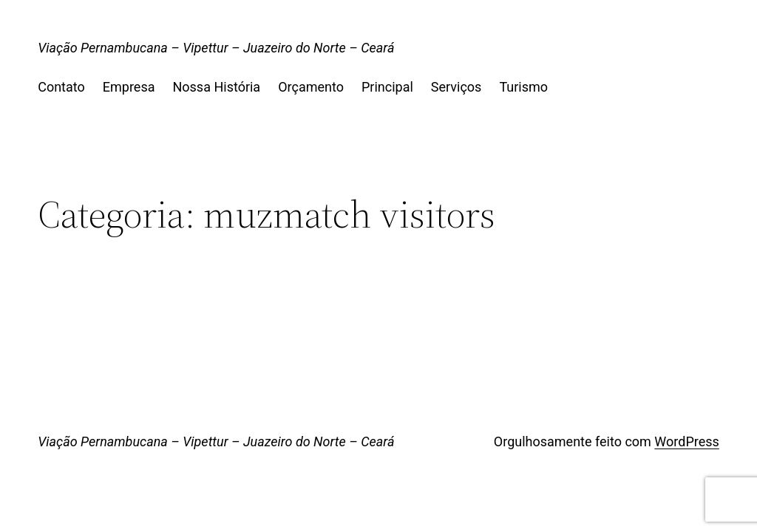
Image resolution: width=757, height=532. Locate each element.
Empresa (129, 87)
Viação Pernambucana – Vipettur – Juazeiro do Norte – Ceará (216, 48)
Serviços (456, 87)
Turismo (523, 87)
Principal (387, 87)
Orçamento (311, 87)
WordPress (686, 441)
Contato (61, 87)
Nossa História (216, 87)
